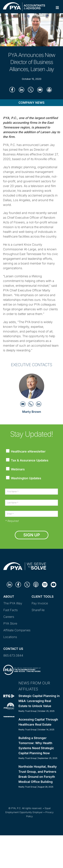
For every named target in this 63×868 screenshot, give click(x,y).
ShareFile (38, 610)
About (9, 597)
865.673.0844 (13, 655)
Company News (32, 103)
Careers (9, 617)
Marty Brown (32, 412)
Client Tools (43, 597)
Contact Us (13, 649)
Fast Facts (10, 610)
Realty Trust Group (27, 711)
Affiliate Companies (17, 630)
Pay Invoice (40, 603)
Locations (10, 637)
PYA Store (10, 623)
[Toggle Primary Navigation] (57, 8)
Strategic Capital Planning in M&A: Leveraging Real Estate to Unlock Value (39, 701)
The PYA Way (13, 603)
